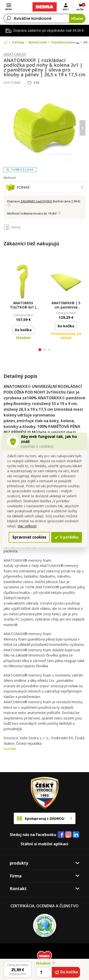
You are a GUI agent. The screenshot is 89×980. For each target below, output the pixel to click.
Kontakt (10, 749)
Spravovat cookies (29, 537)
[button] (40, 350)
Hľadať (77, 18)
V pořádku (67, 537)
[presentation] (82, 128)
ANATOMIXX (15, 54)
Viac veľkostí (27, 526)
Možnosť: (10, 178)
